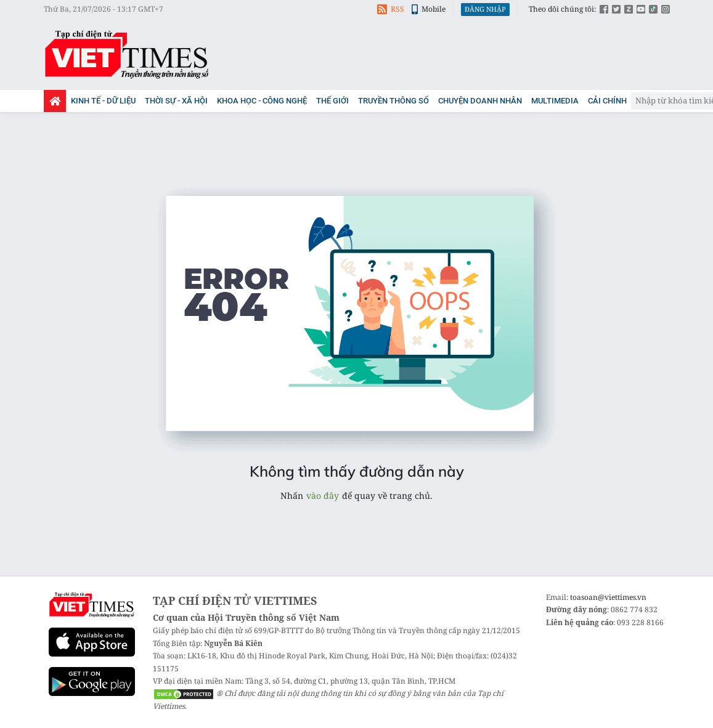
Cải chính (607, 101)
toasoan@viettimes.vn (608, 597)
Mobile (429, 9)
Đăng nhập (485, 9)
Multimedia (555, 101)
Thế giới (332, 101)
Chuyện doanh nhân (480, 101)
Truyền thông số (393, 101)
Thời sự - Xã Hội (176, 101)
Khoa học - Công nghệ (262, 101)
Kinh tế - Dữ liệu (103, 101)
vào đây (323, 495)
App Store (92, 642)
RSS (391, 9)
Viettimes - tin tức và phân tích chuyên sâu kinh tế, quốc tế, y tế (127, 54)
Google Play (92, 682)
